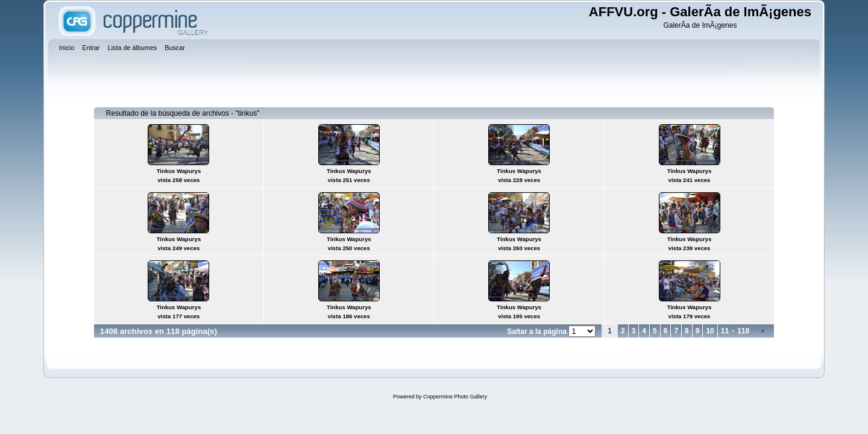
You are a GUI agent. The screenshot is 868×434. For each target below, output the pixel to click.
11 (725, 331)
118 (743, 331)
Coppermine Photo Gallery (455, 397)
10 (710, 331)
